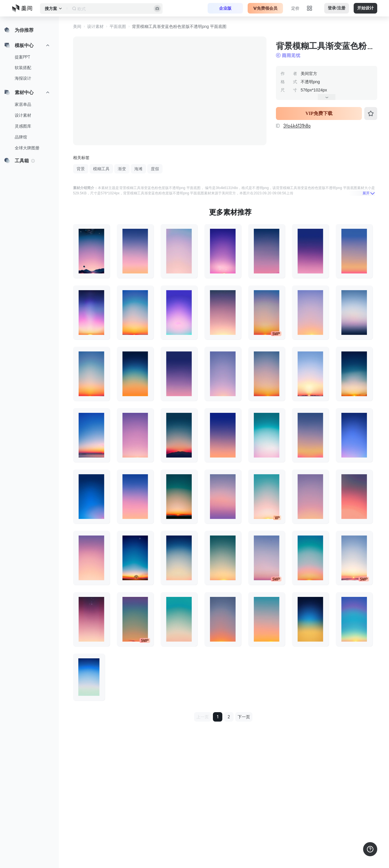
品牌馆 (21, 137)
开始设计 (365, 8)
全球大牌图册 (27, 148)
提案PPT (23, 57)
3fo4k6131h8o (297, 126)
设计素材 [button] (95, 26)
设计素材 (23, 115)
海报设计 (23, 78)
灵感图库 (23, 126)
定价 (295, 8)
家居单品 (23, 104)
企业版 (225, 8)
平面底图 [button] (118, 26)
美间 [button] (77, 26)
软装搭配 (23, 68)
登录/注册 (337, 8)
